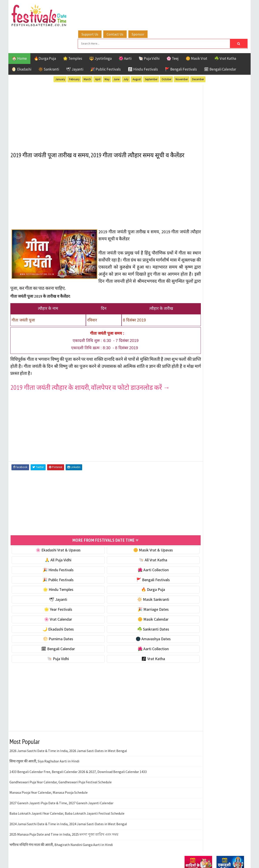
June (117, 57)
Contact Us (125, 9)
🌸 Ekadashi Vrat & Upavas (52, 542)
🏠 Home (19, 36)
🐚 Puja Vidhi (149, 36)
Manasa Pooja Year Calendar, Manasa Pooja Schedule (49, 784)
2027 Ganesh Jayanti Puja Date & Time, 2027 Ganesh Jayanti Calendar (61, 795)
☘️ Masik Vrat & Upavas (203, 275)
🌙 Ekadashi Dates (52, 621)
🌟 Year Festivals (52, 601)
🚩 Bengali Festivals (181, 47)
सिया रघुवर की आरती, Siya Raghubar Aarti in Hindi (44, 753)
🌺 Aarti (125, 36)
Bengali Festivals (199, 445)
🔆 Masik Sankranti (134, 591)
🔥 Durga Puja (134, 581)
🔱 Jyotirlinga (100, 36)
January (60, 57)
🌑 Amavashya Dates (134, 631)
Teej (188, 483)
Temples (204, 483)
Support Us (100, 9)
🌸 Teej (173, 36)
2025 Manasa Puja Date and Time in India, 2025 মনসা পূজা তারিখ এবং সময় (64, 826)
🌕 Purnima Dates (52, 631)
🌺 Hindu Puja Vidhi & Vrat (205, 293)
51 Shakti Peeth (198, 437)
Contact (189, 590)
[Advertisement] (93, 92)
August (137, 57)
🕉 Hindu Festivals (143, 47)
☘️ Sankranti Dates (134, 621)
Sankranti (193, 475)
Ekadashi (227, 445)
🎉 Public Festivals (105, 47)
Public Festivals (198, 468)
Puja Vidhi (226, 468)
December (198, 57)
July (126, 57)
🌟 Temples (73, 36)
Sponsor (148, 9)
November (182, 57)
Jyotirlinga (195, 460)
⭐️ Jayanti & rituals (200, 284)
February (74, 57)
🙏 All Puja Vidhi (52, 552)
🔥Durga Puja (45, 36)
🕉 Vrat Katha (134, 651)
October (166, 57)
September (151, 57)
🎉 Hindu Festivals (52, 562)
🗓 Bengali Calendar (220, 47)
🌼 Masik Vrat (196, 36)
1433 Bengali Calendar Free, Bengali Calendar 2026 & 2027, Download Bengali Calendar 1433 (78, 763)
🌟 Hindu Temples (52, 581)
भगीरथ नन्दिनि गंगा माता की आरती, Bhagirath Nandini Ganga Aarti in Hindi (61, 837)
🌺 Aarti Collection (134, 562)
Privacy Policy (194, 604)
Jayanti (223, 452)
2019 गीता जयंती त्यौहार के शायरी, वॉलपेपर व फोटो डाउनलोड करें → (90, 380)
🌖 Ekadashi (22, 47)
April (98, 57)
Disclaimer (191, 597)
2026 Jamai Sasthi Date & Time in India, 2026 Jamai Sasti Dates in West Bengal (68, 743)
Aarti (221, 437)
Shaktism (215, 475)
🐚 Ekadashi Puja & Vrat (204, 266)
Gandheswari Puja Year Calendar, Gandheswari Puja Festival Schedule (61, 774)
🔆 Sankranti (49, 47)
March (87, 57)
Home (187, 575)
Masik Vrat (219, 460)
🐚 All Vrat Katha (134, 552)
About (187, 582)
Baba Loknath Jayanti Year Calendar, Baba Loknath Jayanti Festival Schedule (67, 805)
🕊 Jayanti (75, 47)
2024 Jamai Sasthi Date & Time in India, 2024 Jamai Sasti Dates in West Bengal (68, 816)
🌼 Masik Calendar (134, 611)
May (107, 57)
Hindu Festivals (198, 452)
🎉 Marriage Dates (134, 601)
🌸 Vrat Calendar (52, 611)
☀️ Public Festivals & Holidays (209, 303)
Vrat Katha (226, 483)
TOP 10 (234, 475)
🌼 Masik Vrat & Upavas (134, 542)
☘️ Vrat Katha (225, 36)
